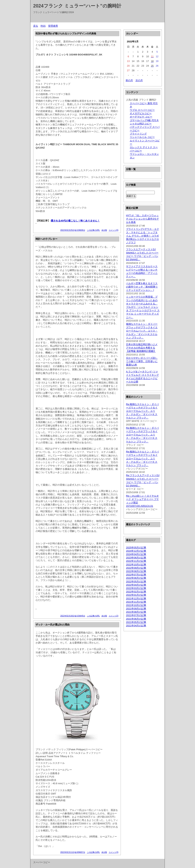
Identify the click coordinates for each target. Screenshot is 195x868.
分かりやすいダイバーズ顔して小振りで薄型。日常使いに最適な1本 (142, 361)
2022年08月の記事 (136, 571)
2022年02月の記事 (136, 592)
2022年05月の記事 (136, 581)
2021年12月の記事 (136, 598)
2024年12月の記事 (136, 551)
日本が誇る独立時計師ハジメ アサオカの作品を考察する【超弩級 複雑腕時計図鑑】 (142, 348)
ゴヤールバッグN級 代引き (144, 120)
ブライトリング (138, 134)
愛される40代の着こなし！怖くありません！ (75, 221)
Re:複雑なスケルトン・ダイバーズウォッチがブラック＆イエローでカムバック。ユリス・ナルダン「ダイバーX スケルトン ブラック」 (142, 411)
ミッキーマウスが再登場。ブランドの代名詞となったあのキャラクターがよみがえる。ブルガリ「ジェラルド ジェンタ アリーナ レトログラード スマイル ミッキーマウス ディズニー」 (143, 307)
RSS (43, 26)
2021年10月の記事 (136, 605)
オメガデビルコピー (141, 113)
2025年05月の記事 (136, 548)
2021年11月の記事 (136, 602)
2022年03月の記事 (136, 588)
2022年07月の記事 (136, 575)
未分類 (104, 230)
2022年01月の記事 (136, 595)
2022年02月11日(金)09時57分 (73, 852)
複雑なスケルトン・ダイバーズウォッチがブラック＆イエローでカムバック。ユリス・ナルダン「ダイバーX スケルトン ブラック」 (142, 331)
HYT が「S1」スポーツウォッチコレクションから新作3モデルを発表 (142, 219)
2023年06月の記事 (136, 558)
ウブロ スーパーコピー (142, 110)
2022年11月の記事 (136, 561)
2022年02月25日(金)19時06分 (73, 230)
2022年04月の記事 (136, 585)
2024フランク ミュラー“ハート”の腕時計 (77, 6)
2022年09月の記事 (136, 568)
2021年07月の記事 (136, 615)
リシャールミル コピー (142, 137)
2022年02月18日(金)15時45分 (73, 616)
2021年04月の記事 (136, 626)
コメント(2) (114, 616)
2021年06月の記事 (136, 619)
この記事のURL (93, 230)
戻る (36, 26)
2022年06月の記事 (136, 578)
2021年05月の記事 (136, 622)
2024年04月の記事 (136, 554)
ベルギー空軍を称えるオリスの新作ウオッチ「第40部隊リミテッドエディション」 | (142, 287)
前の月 (129, 80)
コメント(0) (114, 230)
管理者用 (53, 26)
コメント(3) (114, 852)
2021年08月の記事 (136, 612)
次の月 (139, 80)
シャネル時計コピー (141, 124)
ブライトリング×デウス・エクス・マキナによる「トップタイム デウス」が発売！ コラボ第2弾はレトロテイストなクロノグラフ (143, 236)
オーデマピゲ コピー (141, 117)
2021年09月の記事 (136, 609)
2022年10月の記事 (136, 565)
